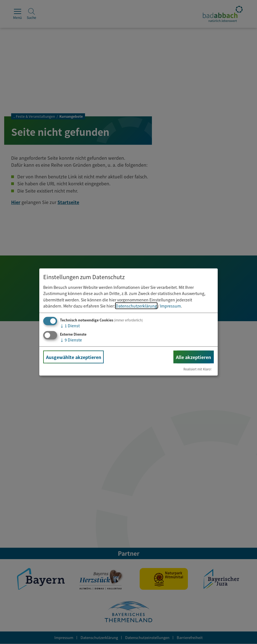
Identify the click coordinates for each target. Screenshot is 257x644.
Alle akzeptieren (193, 357)
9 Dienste (71, 340)
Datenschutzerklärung (136, 306)
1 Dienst (70, 326)
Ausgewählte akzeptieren (74, 357)
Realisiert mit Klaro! (197, 369)
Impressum (170, 306)
